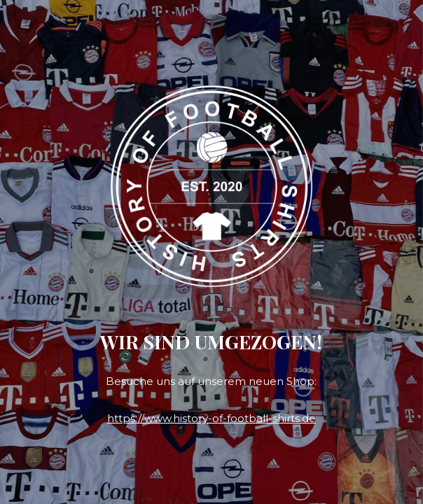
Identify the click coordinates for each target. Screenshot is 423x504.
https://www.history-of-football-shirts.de (211, 418)
